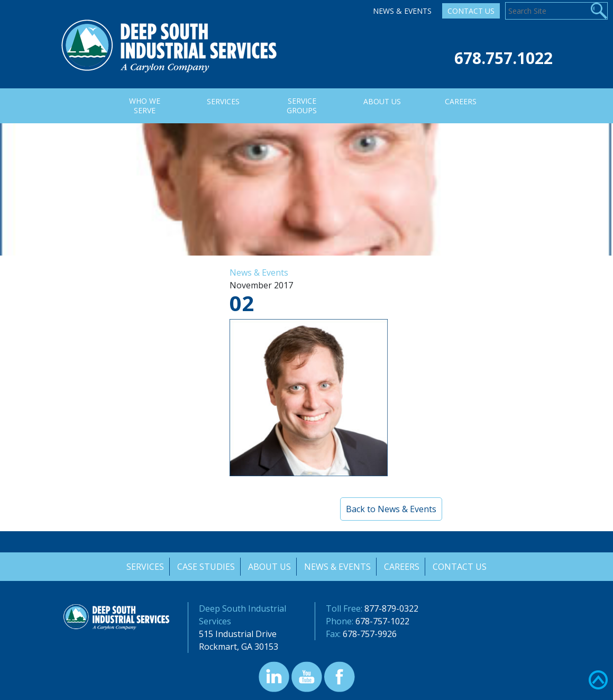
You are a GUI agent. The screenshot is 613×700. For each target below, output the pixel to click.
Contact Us (471, 11)
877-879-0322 (391, 608)
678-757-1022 (382, 621)
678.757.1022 (504, 58)
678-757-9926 (370, 634)
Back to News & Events (391, 509)
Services (144, 567)
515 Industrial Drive (238, 634)
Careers (403, 567)
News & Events (402, 11)
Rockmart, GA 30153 (239, 647)
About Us (269, 567)
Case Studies (205, 567)
